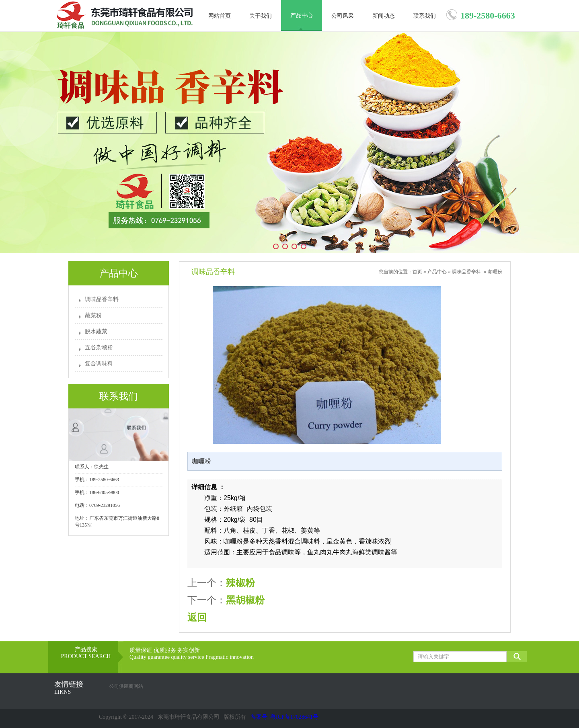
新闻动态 (384, 16)
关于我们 (261, 16)
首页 (417, 272)
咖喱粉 (495, 272)
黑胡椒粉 (245, 600)
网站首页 (220, 16)
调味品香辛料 (102, 299)
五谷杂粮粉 (99, 348)
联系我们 (425, 16)
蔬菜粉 (93, 315)
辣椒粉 (240, 583)
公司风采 (343, 16)
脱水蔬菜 (96, 331)
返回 (197, 617)
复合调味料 (99, 364)
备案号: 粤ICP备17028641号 (284, 717)
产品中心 (302, 15)
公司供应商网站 (126, 686)
